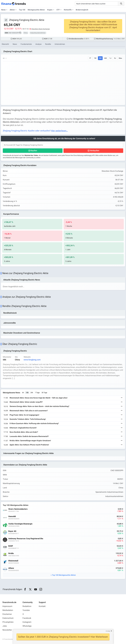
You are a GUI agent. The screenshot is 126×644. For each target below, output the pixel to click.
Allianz (11, 568)
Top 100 (22, 10)
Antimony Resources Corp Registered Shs (26, 539)
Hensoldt (12, 516)
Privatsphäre (8, 622)
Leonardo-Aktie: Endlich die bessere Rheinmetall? (29, 436)
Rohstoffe (68, 10)
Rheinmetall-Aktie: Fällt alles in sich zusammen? (29, 411)
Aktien (12, 10)
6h (23, 393)
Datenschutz (8, 618)
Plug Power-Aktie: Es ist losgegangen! (24, 415)
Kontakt (42, 606)
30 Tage (44, 393)
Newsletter (7, 630)
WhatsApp (27, 626)
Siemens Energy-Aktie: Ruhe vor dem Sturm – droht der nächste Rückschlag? (39, 406)
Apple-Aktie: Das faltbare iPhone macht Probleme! (29, 445)
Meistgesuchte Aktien (36, 10)
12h (27, 393)
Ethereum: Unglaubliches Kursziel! (23, 428)
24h (32, 393)
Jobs (5, 626)
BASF (11, 546)
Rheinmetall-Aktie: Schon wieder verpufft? (26, 402)
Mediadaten (8, 610)
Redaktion (27, 606)
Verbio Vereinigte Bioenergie (20, 524)
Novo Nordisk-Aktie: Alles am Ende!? (24, 432)
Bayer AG (12, 531)
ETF (58, 10)
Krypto (50, 10)
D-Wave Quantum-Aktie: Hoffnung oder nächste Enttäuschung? (34, 423)
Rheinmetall (13, 561)
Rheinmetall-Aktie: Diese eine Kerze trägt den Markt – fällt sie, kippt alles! (39, 398)
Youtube (26, 610)
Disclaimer (7, 614)
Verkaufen (95, 151)
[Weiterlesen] (122, 398)
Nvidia (11, 553)
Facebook (27, 618)
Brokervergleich (82, 10)
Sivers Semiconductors (18, 509)
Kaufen (34, 151)
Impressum (7, 606)
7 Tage (37, 393)
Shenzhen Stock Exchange (40, 29)
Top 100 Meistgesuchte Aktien (64, 575)
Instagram (27, 622)
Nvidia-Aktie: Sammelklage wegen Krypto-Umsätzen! (30, 441)
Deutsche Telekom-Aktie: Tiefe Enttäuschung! (28, 419)
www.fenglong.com (32, 360)
